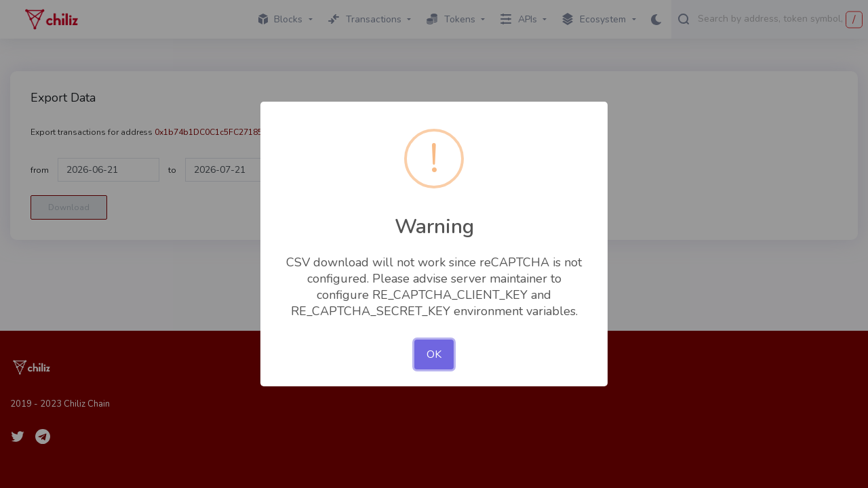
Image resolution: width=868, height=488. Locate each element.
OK (434, 354)
